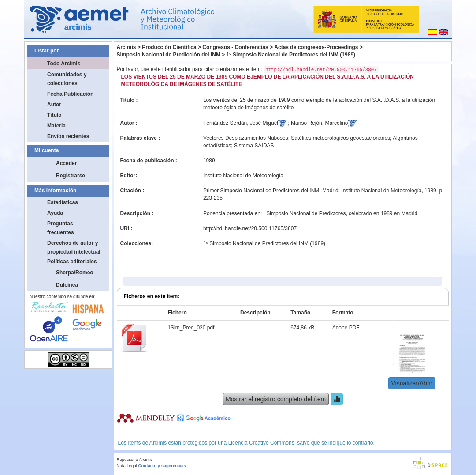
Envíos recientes (68, 136)
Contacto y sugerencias (162, 466)
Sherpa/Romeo (75, 273)
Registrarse (71, 176)
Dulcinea (67, 285)
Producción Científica (169, 47)
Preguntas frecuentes (61, 228)
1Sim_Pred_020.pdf (191, 328)
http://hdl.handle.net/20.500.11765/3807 (250, 228)
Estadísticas (63, 202)
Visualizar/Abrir (412, 383)
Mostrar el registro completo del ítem (276, 399)
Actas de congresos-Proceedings (316, 47)
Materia (56, 126)
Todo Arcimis (64, 64)
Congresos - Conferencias (235, 47)
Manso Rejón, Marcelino (319, 123)
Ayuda (55, 213)
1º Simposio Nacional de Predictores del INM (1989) (291, 55)
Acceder (66, 163)
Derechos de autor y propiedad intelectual (74, 247)
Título (54, 115)
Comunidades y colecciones (67, 79)
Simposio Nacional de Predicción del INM (169, 55)
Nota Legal (127, 466)
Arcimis (126, 47)
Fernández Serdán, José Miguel (241, 123)
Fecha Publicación (70, 94)
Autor (54, 105)
